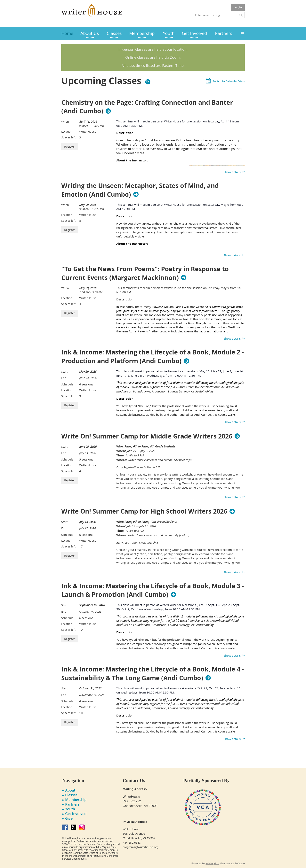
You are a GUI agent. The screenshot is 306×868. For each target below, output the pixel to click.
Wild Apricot (212, 863)
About (70, 790)
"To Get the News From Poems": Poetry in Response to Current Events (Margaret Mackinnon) (145, 273)
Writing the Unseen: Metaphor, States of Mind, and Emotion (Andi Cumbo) (140, 190)
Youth (70, 809)
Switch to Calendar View (229, 81)
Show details (232, 172)
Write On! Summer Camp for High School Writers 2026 (144, 511)
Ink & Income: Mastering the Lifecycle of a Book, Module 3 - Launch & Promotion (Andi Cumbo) (153, 590)
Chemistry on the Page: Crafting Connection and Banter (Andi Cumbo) (147, 107)
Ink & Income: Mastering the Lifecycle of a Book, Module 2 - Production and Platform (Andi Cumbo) (153, 357)
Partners (72, 804)
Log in (238, 7)
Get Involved (76, 814)
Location (67, 132)
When (65, 122)
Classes (71, 795)
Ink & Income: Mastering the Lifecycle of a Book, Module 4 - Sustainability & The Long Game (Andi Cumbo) (153, 674)
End (64, 378)
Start (64, 372)
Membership (76, 800)
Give (69, 818)
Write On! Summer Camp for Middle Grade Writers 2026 (147, 436)
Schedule (67, 384)
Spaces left (68, 137)
